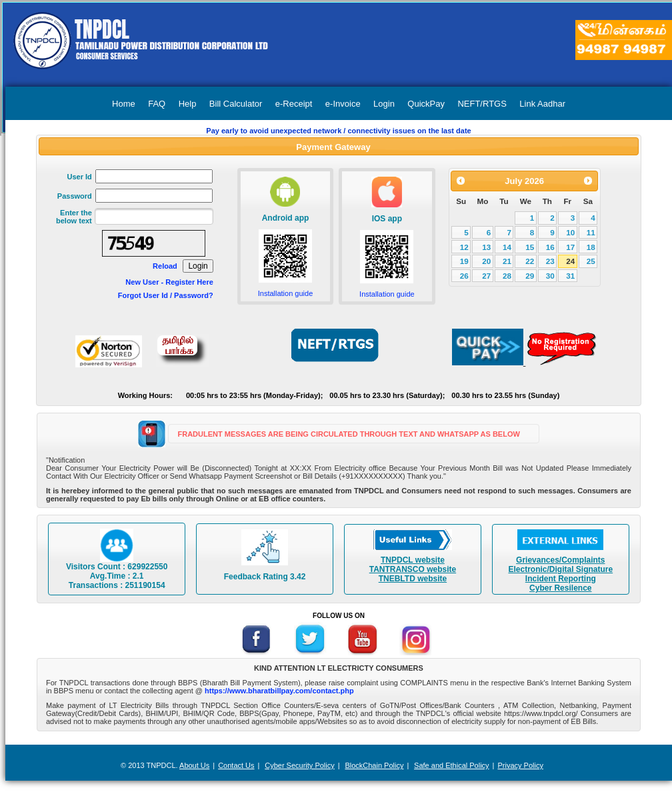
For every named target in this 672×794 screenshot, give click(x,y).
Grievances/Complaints (560, 560)
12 (464, 247)
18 (591, 247)
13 (486, 247)
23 (550, 261)
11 (591, 232)
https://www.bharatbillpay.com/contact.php (279, 691)
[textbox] (154, 216)
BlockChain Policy (374, 765)
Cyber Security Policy (300, 765)
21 (507, 261)
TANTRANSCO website (413, 569)
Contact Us (236, 765)
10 (570, 232)
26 (464, 276)
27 (486, 276)
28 (507, 276)
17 (570, 247)
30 (550, 276)
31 (570, 276)
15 (530, 247)
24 (570, 261)
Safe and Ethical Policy (452, 765)
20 (486, 261)
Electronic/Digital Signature (560, 569)
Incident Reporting (561, 579)
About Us (194, 765)
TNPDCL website (413, 560)
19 (464, 261)
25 (591, 261)
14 (507, 247)
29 (530, 276)
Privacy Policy (520, 765)
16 (550, 247)
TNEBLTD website (413, 579)
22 (530, 261)
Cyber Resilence (560, 588)
